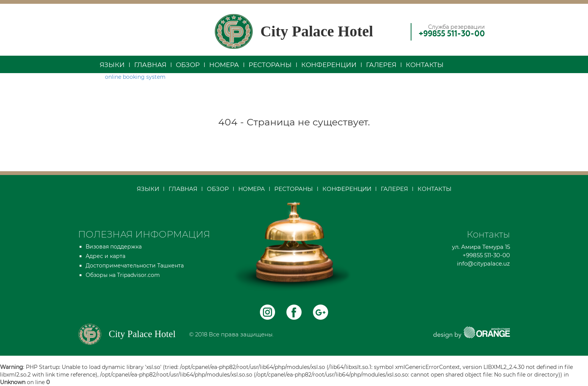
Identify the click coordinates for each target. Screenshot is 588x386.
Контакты (425, 65)
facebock (294, 312)
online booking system (135, 77)
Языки (112, 65)
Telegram (321, 312)
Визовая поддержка (114, 247)
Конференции (329, 65)
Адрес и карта (106, 256)
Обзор (188, 65)
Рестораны (270, 65)
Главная (150, 65)
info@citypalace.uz (483, 263)
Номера (224, 65)
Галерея (381, 65)
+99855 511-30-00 (452, 34)
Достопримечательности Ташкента (135, 266)
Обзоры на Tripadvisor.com (123, 275)
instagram (267, 312)
